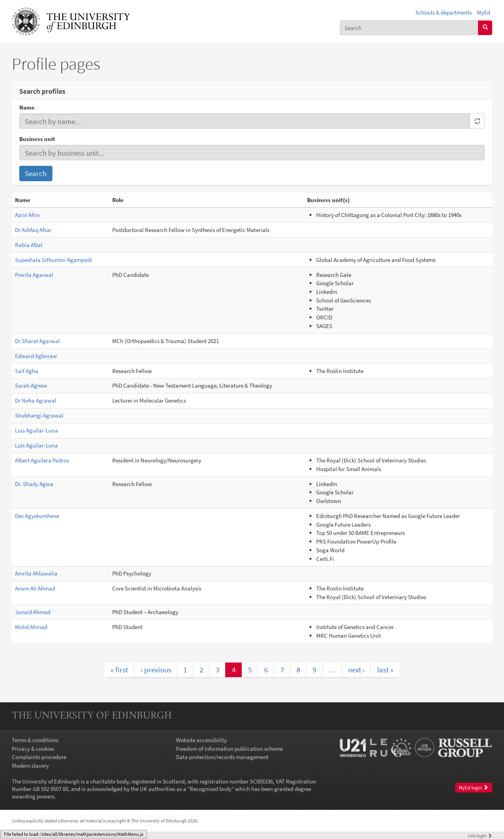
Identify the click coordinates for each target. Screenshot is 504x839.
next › (356, 670)
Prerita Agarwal (34, 275)
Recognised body (211, 789)
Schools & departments (444, 12)
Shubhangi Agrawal (39, 415)
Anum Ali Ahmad (35, 588)
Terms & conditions (35, 740)
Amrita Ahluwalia (36, 573)
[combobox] (409, 28)
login (480, 836)
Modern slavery (30, 766)
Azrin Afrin (27, 215)
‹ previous (156, 670)
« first (119, 670)
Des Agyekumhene (37, 516)
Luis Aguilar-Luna (36, 430)
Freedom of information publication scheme (229, 749)
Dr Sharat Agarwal (37, 341)
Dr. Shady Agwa (34, 484)
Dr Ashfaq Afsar (33, 230)
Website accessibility (201, 740)
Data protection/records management (222, 757)
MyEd (484, 12)
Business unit (37, 139)
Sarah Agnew (31, 385)
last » (385, 670)
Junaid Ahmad (33, 612)
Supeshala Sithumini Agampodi (54, 260)
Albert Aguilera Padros (42, 460)
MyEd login (473, 788)
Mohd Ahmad (31, 627)
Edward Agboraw (36, 356)
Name (27, 107)
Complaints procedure (39, 757)
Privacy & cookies (33, 749)
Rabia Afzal (29, 245)
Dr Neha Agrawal (36, 400)
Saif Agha (27, 371)
